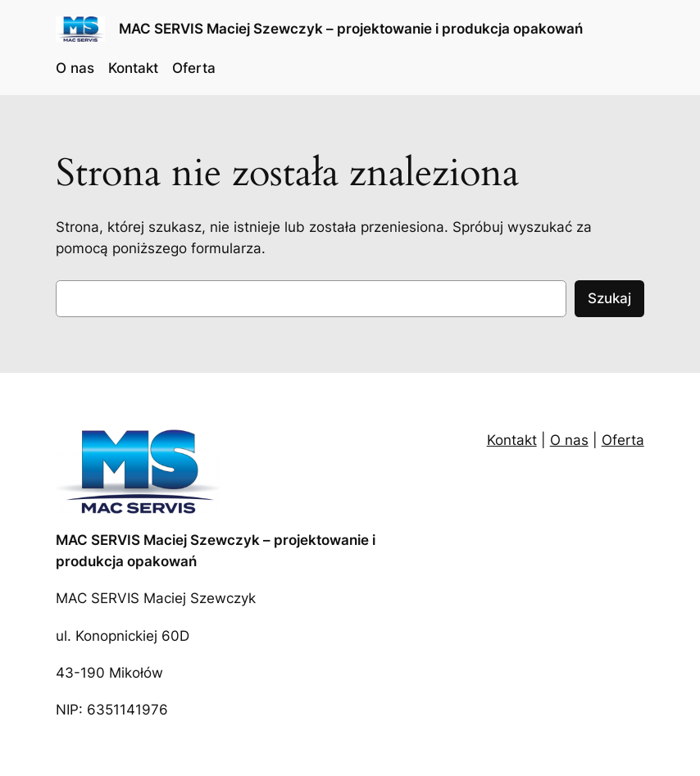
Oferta (623, 440)
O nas (569, 440)
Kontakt (512, 440)
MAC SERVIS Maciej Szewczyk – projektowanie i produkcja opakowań (351, 29)
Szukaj (609, 298)
